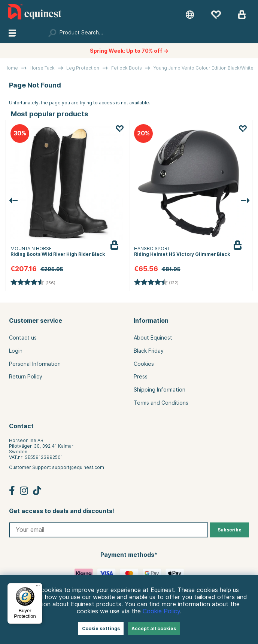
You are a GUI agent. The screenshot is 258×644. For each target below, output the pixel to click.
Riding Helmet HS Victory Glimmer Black (182, 254)
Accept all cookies (154, 628)
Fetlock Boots (127, 68)
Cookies (144, 364)
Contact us (23, 338)
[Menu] (38, 588)
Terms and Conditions (161, 403)
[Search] (150, 33)
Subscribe (230, 530)
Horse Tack (42, 68)
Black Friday (149, 351)
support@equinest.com (78, 467)
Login (16, 351)
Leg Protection (83, 68)
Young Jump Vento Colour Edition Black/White (204, 68)
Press (141, 377)
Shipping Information (160, 390)
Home (11, 68)
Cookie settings (101, 628)
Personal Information (35, 364)
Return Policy (26, 377)
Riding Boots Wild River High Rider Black (58, 254)
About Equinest (153, 338)
